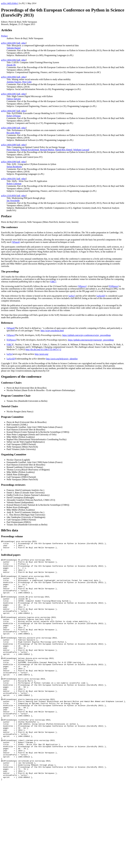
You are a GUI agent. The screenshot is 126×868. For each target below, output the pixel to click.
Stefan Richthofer (14, 167)
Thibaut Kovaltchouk (30, 150)
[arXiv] (72, 296)
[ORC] (53, 282)
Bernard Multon (47, 150)
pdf (19, 43)
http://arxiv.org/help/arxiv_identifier (62, 359)
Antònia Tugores (14, 82)
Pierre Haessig (13, 150)
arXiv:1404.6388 (9, 128)
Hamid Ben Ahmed (64, 150)
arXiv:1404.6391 (9, 179)
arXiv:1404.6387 (9, 111)
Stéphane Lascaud (81, 150)
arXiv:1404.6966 (9, 77)
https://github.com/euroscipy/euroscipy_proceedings (91, 340)
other (24, 43)
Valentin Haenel (14, 48)
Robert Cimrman (14, 184)
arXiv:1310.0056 (9, 196)
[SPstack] (16, 242)
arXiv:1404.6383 (9, 43)
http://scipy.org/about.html (52, 331)
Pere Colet (27, 82)
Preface (4, 36)
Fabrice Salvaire (14, 99)
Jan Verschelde (13, 201)
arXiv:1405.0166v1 (10, 3)
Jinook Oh (11, 65)
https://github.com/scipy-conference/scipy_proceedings (87, 335)
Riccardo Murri (13, 133)
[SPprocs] (82, 286)
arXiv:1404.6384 (9, 60)
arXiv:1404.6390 (9, 162)
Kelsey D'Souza (14, 116)
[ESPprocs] (114, 286)
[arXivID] (101, 296)
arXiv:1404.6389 (9, 145)
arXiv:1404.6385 (9, 94)
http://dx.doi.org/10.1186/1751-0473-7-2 (43, 349)
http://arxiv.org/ (42, 354)
